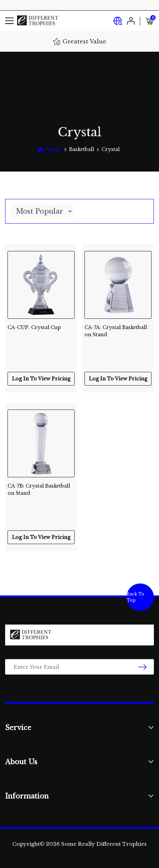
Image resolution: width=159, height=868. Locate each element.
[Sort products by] (42, 211)
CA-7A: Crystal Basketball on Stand (116, 331)
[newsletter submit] (142, 667)
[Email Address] (79, 667)
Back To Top (135, 597)
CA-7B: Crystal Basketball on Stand (39, 489)
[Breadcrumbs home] (49, 149)
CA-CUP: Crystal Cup (34, 327)
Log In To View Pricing (41, 379)
